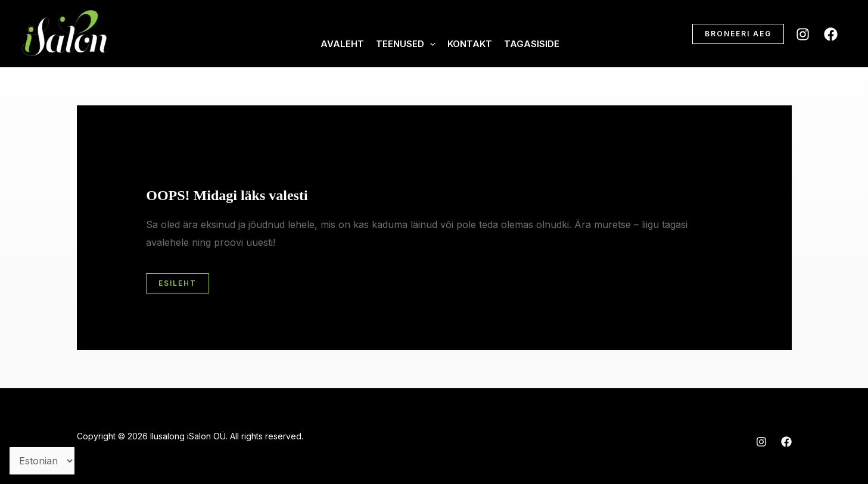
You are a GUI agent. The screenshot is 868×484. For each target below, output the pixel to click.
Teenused (406, 44)
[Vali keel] (42, 461)
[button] (738, 34)
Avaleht (342, 44)
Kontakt (470, 44)
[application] (430, 44)
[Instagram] (803, 34)
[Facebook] (831, 34)
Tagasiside (532, 44)
